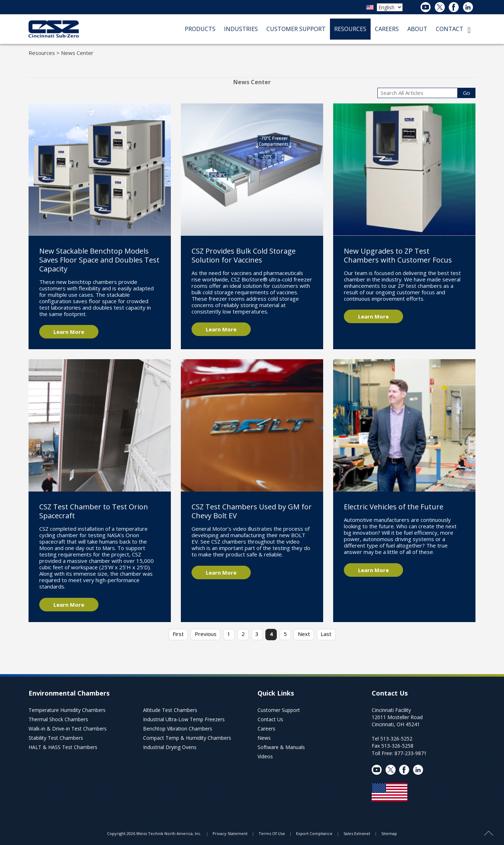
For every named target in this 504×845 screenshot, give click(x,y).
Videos (265, 756)
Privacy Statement (230, 833)
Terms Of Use (272, 833)
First (178, 634)
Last (326, 634)
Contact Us (270, 719)
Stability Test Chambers (56, 738)
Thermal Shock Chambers (58, 719)
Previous (206, 634)
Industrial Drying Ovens (170, 747)
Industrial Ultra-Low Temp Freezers (184, 719)
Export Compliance (314, 833)
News (264, 738)
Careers (266, 729)
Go (467, 93)
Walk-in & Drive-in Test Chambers (68, 729)
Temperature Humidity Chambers (67, 710)
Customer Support (279, 710)
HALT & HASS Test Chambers (63, 747)
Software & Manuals (281, 747)
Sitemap (389, 833)
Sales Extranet (357, 833)
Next (304, 634)
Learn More (69, 332)
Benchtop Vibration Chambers (178, 729)
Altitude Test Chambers (170, 710)
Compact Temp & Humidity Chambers (187, 738)
